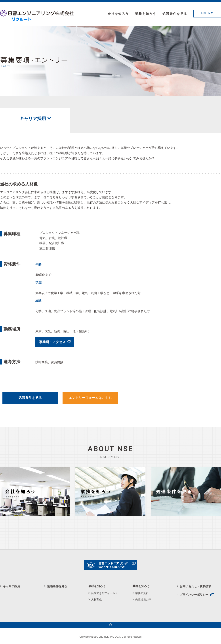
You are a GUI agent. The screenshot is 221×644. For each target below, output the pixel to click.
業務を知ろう (146, 14)
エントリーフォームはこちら (90, 398)
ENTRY (207, 13)
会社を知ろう (118, 14)
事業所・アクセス (52, 342)
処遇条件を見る (175, 14)
